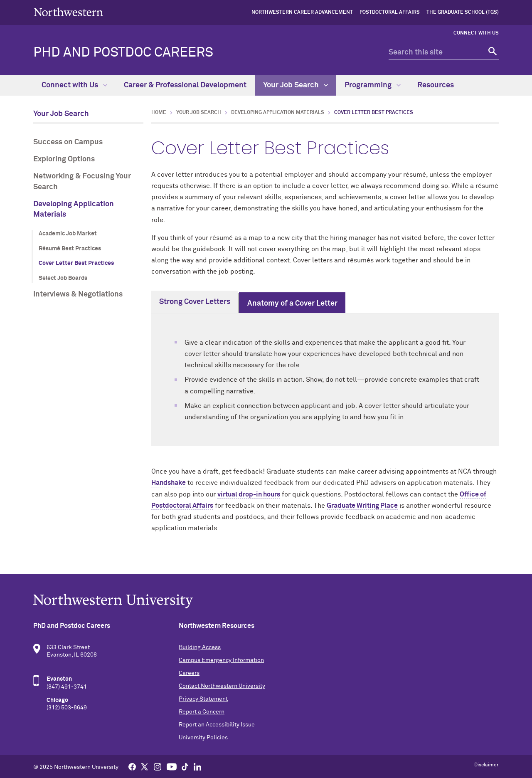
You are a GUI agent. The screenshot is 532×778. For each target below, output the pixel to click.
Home (159, 113)
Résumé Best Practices (70, 249)
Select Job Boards (63, 278)
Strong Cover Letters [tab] (195, 302)
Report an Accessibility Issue (217, 725)
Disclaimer (486, 765)
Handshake (169, 483)
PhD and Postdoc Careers (123, 53)
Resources (436, 85)
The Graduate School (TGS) (463, 12)
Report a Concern (202, 712)
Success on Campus (68, 142)
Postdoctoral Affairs (390, 12)
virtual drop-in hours (249, 494)
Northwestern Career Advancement (302, 12)
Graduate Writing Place (362, 506)
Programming (373, 85)
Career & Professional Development (185, 85)
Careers (189, 673)
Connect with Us (476, 33)
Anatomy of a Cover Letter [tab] (292, 304)
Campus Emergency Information (221, 660)
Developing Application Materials (74, 209)
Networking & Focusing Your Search (82, 182)
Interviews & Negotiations (78, 294)
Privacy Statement (203, 699)
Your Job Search (296, 85)
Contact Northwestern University (222, 686)
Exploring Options (64, 159)
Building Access (200, 647)
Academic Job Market (68, 234)
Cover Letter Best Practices (76, 263)
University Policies (203, 738)
